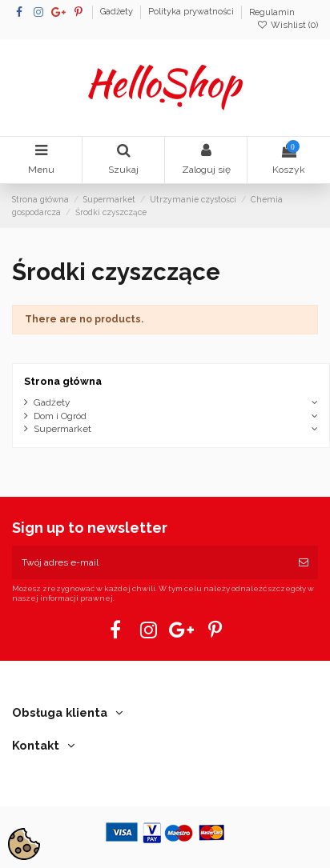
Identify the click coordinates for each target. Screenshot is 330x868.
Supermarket (62, 429)
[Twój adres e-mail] (151, 562)
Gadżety (118, 12)
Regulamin (272, 12)
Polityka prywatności (192, 12)
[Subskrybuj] (304, 562)
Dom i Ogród (60, 416)
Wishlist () (288, 25)
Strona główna (63, 381)
